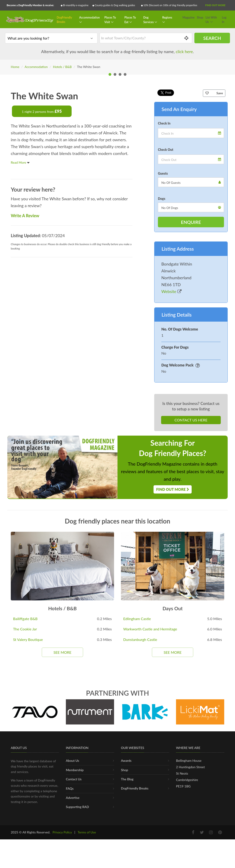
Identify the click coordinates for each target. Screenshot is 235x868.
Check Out (166, 261)
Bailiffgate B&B (25, 730)
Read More (20, 274)
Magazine (189, 18)
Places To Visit (110, 20)
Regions (167, 18)
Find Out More (215, 5)
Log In (224, 20)
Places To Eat (130, 20)
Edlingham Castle (137, 730)
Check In (164, 235)
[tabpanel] (117, 126)
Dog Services (149, 20)
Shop (200, 18)
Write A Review (25, 327)
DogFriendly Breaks (64, 20)
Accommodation (90, 18)
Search (212, 38)
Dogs (162, 311)
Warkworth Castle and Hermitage (150, 741)
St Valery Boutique (28, 751)
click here (184, 52)
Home (15, 67)
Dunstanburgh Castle (140, 751)
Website (171, 403)
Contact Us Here (191, 532)
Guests (163, 285)
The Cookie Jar (25, 741)
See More (62, 764)
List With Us (211, 20)
